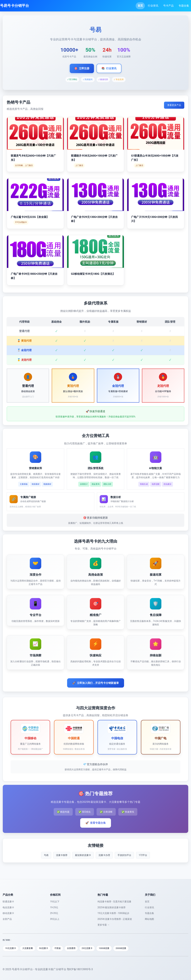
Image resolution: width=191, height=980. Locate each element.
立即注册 (82, 68)
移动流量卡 (8, 913)
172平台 (143, 855)
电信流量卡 (8, 907)
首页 (140, 6)
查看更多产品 (174, 105)
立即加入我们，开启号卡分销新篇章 (96, 683)
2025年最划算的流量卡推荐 (112, 907)
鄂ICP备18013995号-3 (80, 969)
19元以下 (55, 902)
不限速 (58, 948)
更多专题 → (104, 925)
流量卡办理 (104, 855)
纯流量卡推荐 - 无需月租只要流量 (114, 902)
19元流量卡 (11, 948)
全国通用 (71, 948)
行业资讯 (153, 6)
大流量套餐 (28, 948)
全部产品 (7, 919)
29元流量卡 (87, 948)
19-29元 (54, 907)
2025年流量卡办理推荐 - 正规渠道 (115, 919)
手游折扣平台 (124, 855)
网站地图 (149, 919)
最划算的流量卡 (83, 855)
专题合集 (184, 6)
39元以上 (55, 919)
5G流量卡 (44, 948)
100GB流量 (104, 948)
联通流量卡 (8, 902)
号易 (46, 855)
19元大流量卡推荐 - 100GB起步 (113, 913)
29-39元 (54, 913)
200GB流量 (121, 948)
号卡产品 (168, 6)
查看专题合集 (96, 823)
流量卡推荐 (62, 855)
